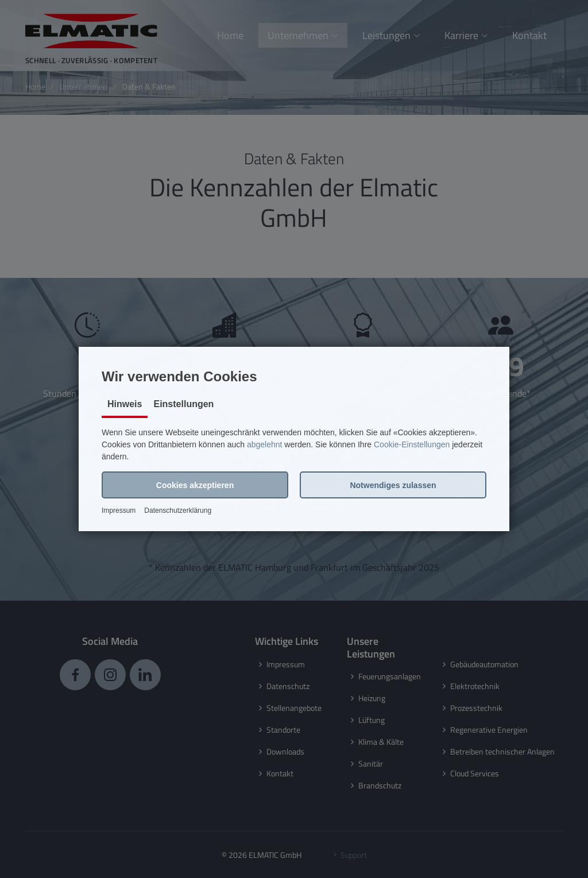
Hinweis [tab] (125, 404)
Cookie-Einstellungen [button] (412, 444)
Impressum (119, 510)
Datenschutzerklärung (178, 510)
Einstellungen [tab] (183, 404)
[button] (195, 485)
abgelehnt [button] (265, 444)
